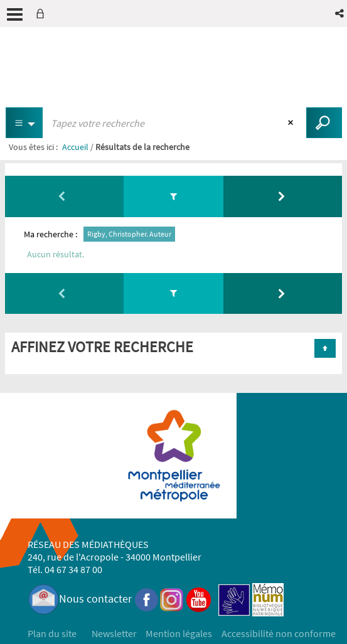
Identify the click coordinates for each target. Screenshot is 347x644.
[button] (340, 13)
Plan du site (52, 633)
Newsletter (114, 633)
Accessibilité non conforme (279, 633)
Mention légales (179, 633)
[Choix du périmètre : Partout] (24, 123)
